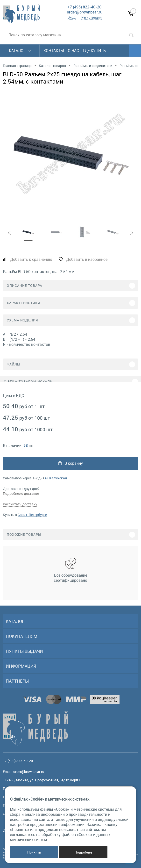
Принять (34, 852)
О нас (73, 51)
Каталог (20, 51)
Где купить (94, 51)
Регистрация (92, 17)
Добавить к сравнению (31, 259)
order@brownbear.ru (85, 12)
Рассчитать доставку (20, 504)
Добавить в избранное (87, 259)
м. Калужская (56, 478)
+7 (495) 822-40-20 (85, 7)
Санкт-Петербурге (32, 515)
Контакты (54, 51)
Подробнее (83, 852)
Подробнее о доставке (21, 493)
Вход (72, 17)
